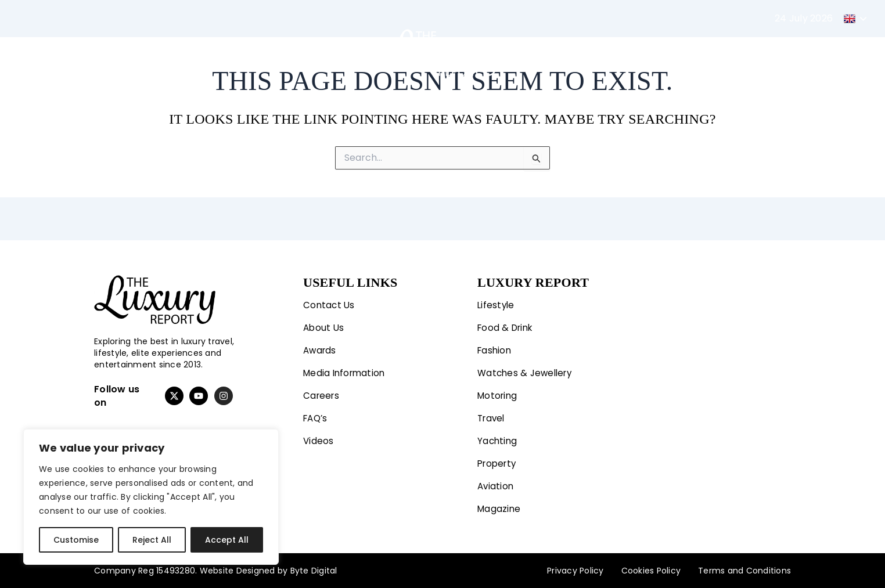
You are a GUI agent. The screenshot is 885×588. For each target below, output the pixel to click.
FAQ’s (316, 416)
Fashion (209, 52)
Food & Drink (507, 323)
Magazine (722, 52)
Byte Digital (314, 571)
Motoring (276, 52)
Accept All (227, 540)
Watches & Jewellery (527, 369)
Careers (322, 393)
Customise (76, 540)
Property (603, 52)
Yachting (543, 52)
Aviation (662, 52)
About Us (324, 323)
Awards (321, 346)
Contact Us (330, 300)
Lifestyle (141, 52)
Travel (332, 52)
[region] (151, 497)
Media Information (346, 369)
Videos (319, 439)
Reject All (152, 540)
